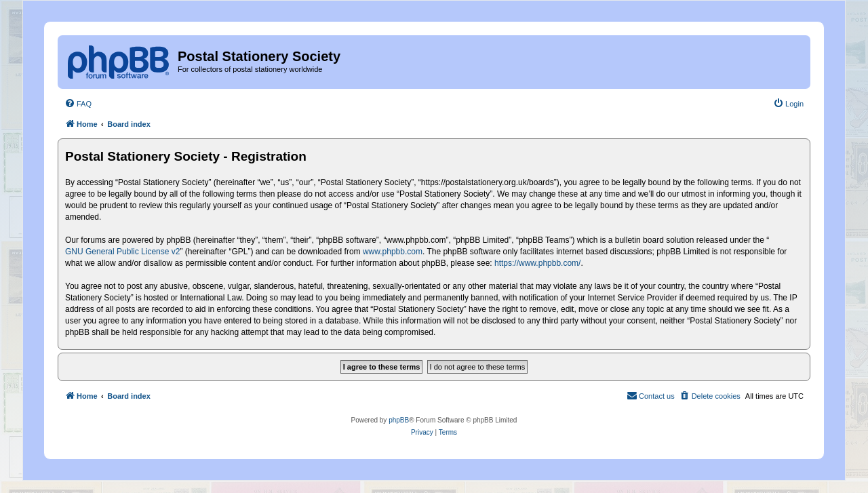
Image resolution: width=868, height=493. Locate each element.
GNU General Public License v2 (122, 252)
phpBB (399, 420)
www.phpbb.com (393, 252)
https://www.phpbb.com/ (537, 263)
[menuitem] (78, 104)
